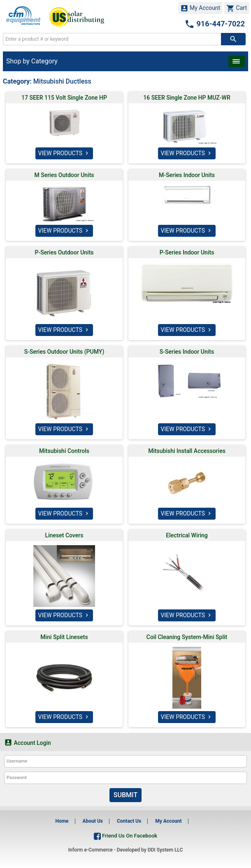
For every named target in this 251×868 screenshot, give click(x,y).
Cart (237, 8)
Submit (125, 795)
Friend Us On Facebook (125, 836)
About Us (93, 821)
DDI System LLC (165, 850)
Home (62, 821)
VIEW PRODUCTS (64, 153)
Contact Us (129, 821)
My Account (200, 8)
